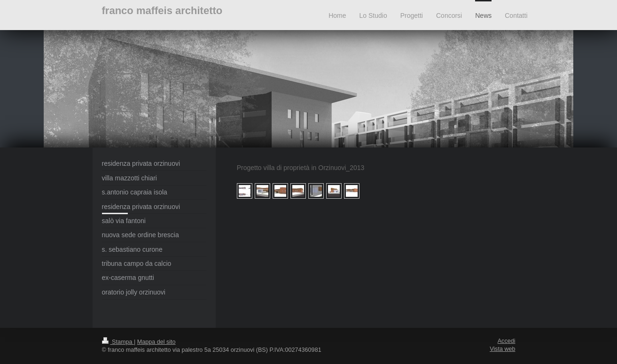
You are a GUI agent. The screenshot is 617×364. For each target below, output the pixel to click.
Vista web (502, 349)
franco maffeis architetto (162, 11)
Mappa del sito (156, 342)
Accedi (507, 341)
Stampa (118, 342)
